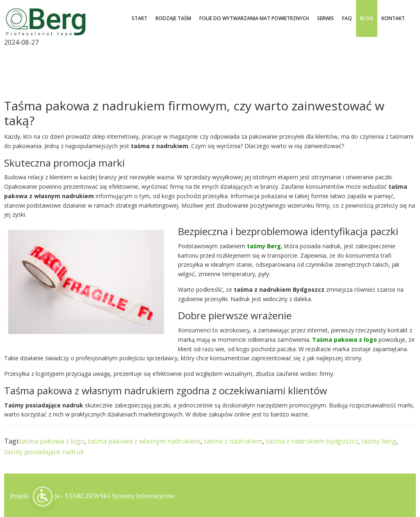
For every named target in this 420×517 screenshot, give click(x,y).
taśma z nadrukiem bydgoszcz (312, 441)
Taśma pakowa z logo (345, 340)
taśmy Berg (264, 246)
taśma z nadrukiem (233, 441)
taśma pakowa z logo (52, 441)
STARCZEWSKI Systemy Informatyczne (120, 495)
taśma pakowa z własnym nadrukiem (144, 441)
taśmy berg (379, 441)
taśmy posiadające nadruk (44, 452)
